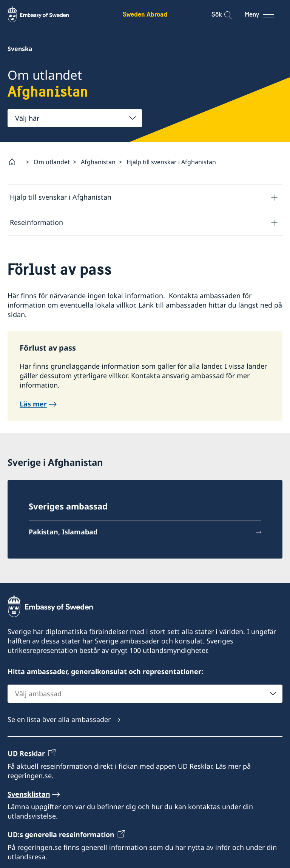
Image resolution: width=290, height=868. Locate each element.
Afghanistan (98, 162)
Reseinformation (36, 222)
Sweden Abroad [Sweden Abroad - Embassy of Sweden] (145, 14)
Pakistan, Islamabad (63, 532)
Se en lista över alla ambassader (59, 719)
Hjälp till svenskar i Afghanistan (171, 162)
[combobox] (75, 118)
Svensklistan (29, 794)
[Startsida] (15, 162)
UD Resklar (26, 753)
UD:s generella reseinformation (61, 834)
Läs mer (33, 404)
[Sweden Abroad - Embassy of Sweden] (45, 14)
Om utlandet (52, 162)
